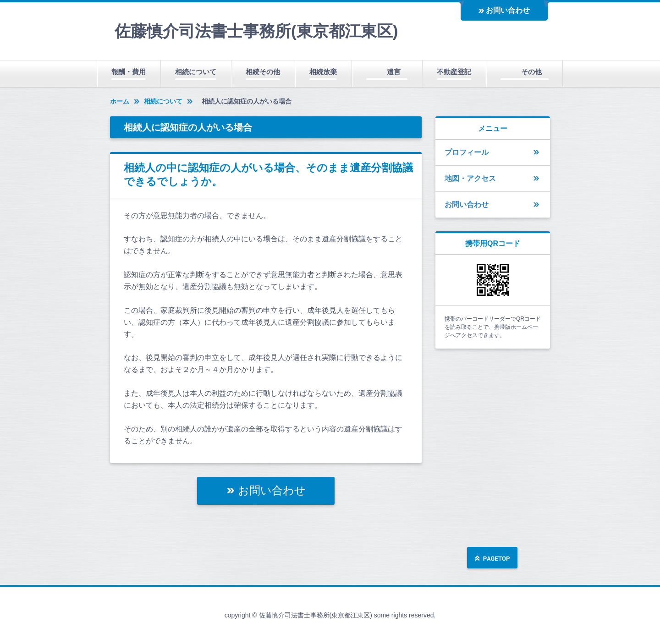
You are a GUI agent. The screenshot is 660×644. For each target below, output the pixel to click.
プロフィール (467, 152)
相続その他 (263, 72)
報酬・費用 (129, 72)
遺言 (394, 72)
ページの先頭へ (492, 559)
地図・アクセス (470, 178)
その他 (531, 72)
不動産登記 (454, 72)
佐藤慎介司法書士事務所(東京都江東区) (256, 31)
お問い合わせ (508, 10)
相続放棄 (323, 72)
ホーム (120, 101)
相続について (196, 72)
